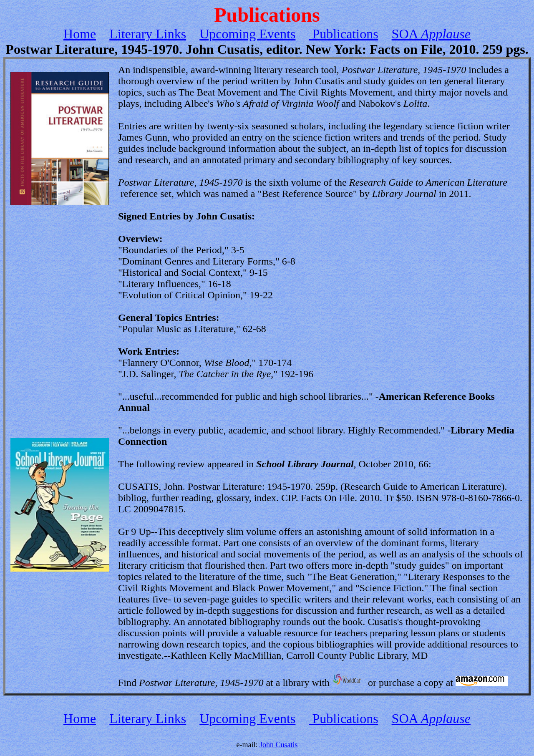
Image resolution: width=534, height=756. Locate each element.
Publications (343, 34)
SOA (431, 34)
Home (80, 34)
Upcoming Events (247, 34)
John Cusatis (279, 745)
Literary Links (148, 34)
